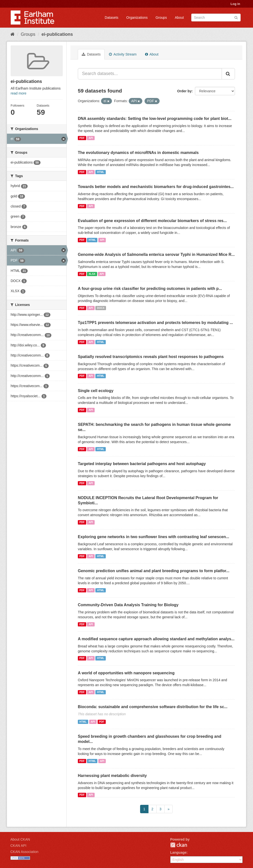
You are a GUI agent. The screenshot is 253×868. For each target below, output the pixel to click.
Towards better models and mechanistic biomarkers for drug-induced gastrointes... (156, 187)
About (179, 18)
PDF (82, 138)
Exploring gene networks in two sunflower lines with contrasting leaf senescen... (154, 537)
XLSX (92, 274)
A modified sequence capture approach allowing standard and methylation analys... (156, 639)
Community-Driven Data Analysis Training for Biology (128, 605)
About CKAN (20, 839)
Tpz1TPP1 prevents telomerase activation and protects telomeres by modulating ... (155, 323)
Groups (161, 18)
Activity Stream (123, 54)
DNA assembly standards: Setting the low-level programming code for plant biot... (155, 119)
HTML (101, 172)
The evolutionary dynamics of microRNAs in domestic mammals (138, 153)
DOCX (101, 308)
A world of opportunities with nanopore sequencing (126, 673)
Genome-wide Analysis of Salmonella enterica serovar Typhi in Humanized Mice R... (156, 255)
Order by (184, 91)
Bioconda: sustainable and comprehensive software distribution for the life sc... (153, 707)
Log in (235, 4)
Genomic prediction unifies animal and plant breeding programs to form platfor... (154, 571)
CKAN (179, 845)
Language (178, 852)
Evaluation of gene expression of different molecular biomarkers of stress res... (152, 221)
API (91, 138)
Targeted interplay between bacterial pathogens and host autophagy (142, 464)
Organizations (137, 18)
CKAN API (18, 846)
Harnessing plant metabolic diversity (112, 776)
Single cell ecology (96, 391)
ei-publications (57, 34)
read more (19, 93)
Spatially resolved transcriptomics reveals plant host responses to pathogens (151, 357)
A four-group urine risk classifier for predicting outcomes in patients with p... (150, 289)
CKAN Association (24, 852)
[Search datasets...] (150, 74)
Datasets (112, 18)
